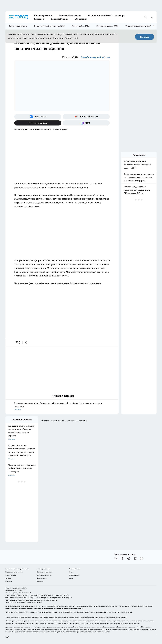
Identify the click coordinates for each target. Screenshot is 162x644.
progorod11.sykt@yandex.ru (15, 602)
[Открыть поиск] (145, 17)
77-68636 (26, 617)
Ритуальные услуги (18, 26)
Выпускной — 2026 (80, 26)
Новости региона (43, 16)
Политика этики (75, 569)
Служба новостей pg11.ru (95, 57)
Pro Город (9, 578)
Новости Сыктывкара (70, 16)
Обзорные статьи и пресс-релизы (17, 569)
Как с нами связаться (45, 572)
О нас (71, 572)
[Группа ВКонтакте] (38, 117)
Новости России (59, 19)
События (9, 582)
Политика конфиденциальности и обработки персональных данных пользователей (110, 623)
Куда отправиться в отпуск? (138, 26)
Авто (71, 578)
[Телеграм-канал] (129, 558)
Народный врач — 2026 (107, 26)
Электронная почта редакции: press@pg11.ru (56, 598)
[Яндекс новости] (86, 117)
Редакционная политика (14, 572)
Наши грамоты (11, 575)
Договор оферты (43, 569)
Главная (40, 582)
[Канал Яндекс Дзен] (38, 123)
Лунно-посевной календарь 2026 (49, 26)
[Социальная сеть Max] (86, 123)
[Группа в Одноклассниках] (123, 558)
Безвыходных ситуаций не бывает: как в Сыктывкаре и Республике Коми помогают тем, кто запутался (62, 406)
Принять (145, 37)
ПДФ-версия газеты (44, 575)
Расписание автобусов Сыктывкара (106, 16)
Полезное (39, 19)
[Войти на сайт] (151, 17)
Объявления (81, 19)
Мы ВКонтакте (74, 575)
